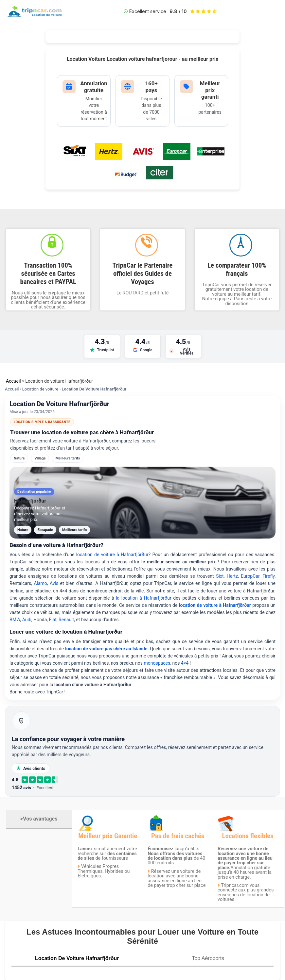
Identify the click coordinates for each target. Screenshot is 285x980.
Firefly (268, 576)
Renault (66, 620)
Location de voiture (40, 389)
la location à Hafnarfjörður (144, 598)
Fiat (53, 620)
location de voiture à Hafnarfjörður (112, 555)
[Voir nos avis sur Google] (143, 346)
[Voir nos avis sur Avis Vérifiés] (183, 346)
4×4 (185, 663)
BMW (15, 620)
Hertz (232, 576)
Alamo (40, 583)
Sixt (220, 576)
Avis (55, 583)
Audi (27, 620)
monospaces (157, 663)
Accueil (13, 381)
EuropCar (250, 576)
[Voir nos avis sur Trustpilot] (102, 346)
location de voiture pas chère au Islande (106, 649)
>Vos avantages (39, 819)
